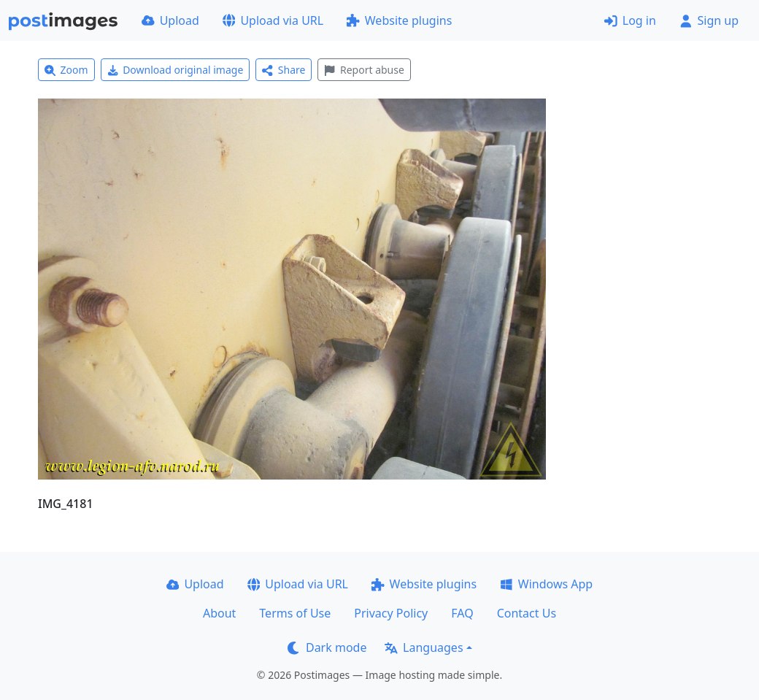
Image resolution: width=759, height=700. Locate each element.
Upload (170, 20)
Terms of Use (295, 613)
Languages (424, 647)
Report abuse (364, 70)
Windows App (546, 584)
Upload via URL (273, 20)
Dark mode (327, 647)
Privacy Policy (391, 613)
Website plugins (399, 20)
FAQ (462, 613)
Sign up (709, 20)
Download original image (176, 70)
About (219, 613)
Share (284, 70)
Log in (630, 20)
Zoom (66, 70)
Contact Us (527, 613)
